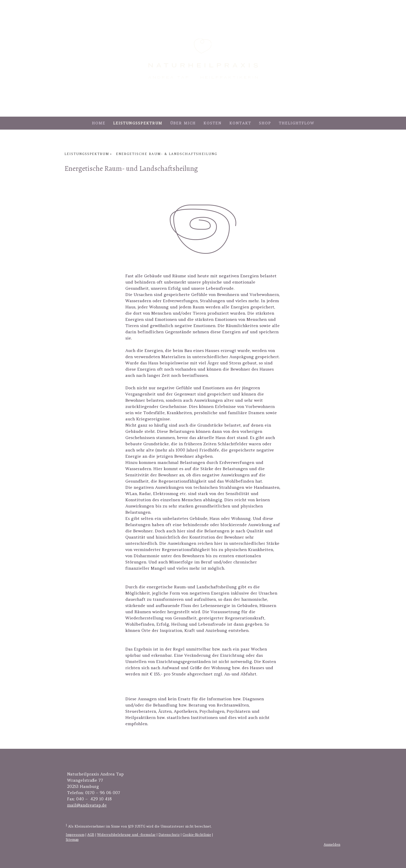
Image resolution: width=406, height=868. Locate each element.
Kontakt (240, 123)
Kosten (213, 123)
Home (99, 123)
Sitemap (72, 840)
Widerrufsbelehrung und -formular (126, 835)
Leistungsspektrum (138, 123)
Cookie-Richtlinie (197, 835)
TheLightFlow (297, 123)
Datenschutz (169, 835)
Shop (265, 123)
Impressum (75, 835)
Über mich (183, 123)
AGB (91, 835)
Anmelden (332, 845)
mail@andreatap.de (87, 805)
